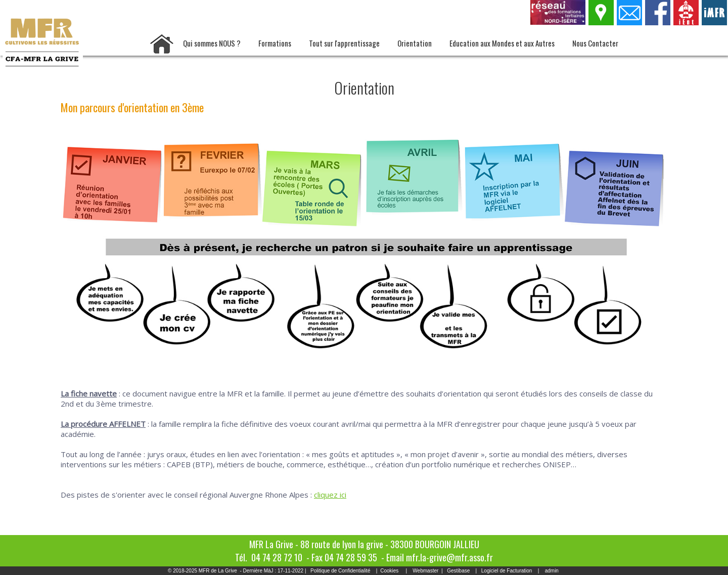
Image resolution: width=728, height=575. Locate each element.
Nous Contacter (595, 43)
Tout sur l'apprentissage (344, 43)
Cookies (389, 571)
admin (552, 571)
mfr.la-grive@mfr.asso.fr (449, 557)
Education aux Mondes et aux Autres (502, 43)
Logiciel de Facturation (507, 571)
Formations (275, 43)
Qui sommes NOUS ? (212, 43)
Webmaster (425, 571)
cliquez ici (330, 495)
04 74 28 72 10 (277, 557)
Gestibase (458, 571)
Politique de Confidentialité (340, 571)
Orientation (415, 43)
